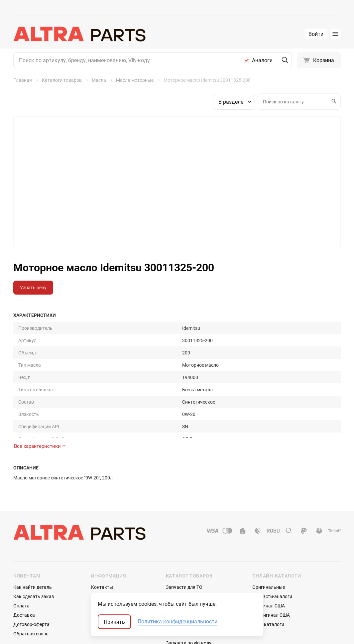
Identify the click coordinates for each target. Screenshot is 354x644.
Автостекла (179, 582)
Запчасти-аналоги (272, 554)
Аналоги (262, 60)
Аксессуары (179, 573)
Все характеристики (40, 404)
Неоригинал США (271, 573)
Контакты (102, 545)
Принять (114, 622)
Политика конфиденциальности (177, 622)
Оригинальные (269, 545)
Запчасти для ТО (184, 545)
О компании (104, 554)
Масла (173, 564)
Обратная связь (31, 592)
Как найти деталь (33, 545)
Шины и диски (181, 554)
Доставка (24, 573)
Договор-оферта (31, 582)
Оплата (21, 564)
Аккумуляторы (182, 592)
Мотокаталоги (268, 582)
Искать (333, 101)
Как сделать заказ (34, 554)
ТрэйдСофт (49, 633)
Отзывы (100, 564)
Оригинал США (269, 564)
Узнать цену (33, 287)
